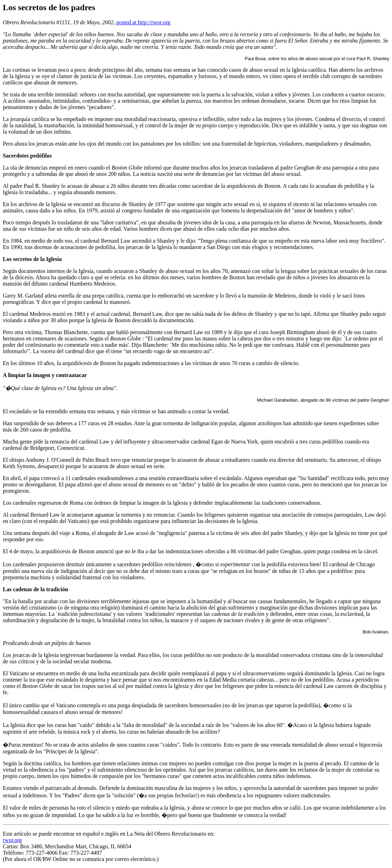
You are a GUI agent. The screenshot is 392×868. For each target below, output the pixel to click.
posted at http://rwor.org (143, 22)
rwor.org (12, 840)
